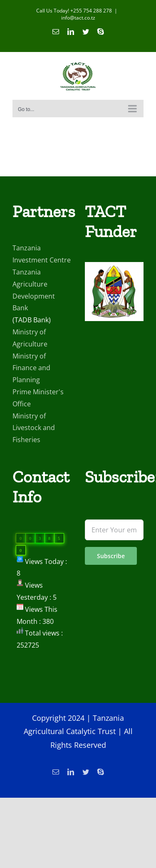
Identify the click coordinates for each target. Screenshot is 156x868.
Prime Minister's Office (38, 398)
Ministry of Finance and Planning (31, 368)
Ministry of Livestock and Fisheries (34, 428)
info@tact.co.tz (78, 18)
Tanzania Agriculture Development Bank (34, 290)
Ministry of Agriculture (30, 338)
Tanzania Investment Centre (42, 254)
